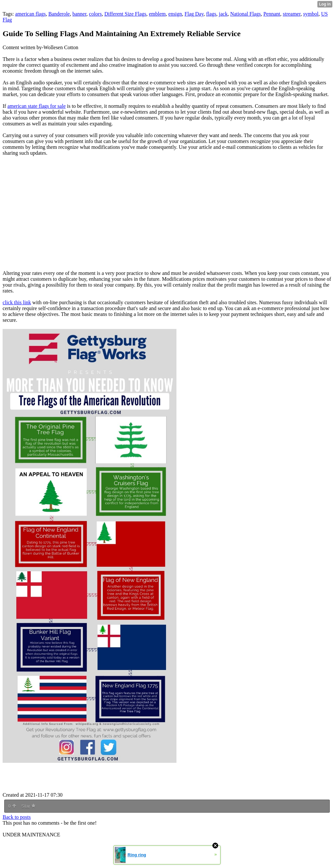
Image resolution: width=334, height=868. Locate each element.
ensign (175, 14)
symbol (311, 14)
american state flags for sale (37, 106)
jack (223, 14)
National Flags (246, 14)
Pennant (272, 14)
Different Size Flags (125, 14)
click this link (17, 302)
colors (95, 14)
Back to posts (17, 817)
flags (211, 14)
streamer (292, 14)
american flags (30, 14)
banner (79, 14)
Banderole (59, 14)
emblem (157, 14)
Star (28, 806)
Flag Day (194, 14)
